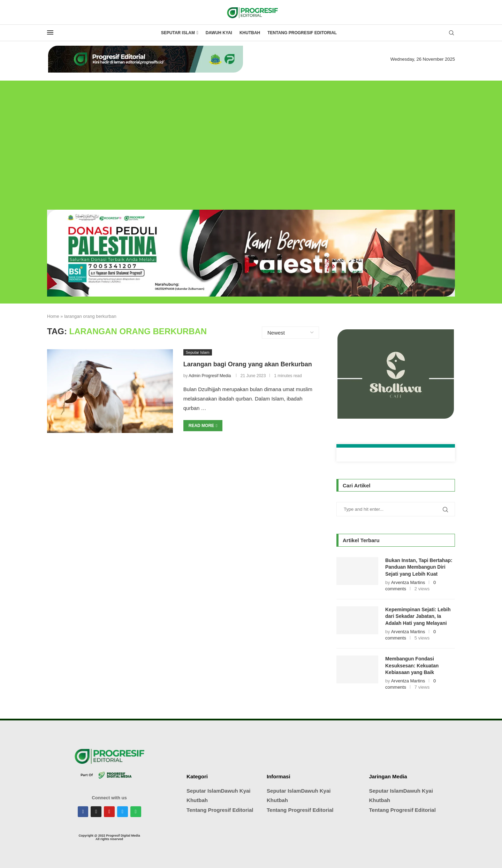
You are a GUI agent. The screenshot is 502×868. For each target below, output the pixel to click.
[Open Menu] (50, 32)
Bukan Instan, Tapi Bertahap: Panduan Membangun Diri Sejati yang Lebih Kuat (419, 567)
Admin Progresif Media (210, 376)
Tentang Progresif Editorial (302, 33)
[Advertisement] (251, 140)
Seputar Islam (178, 33)
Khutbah (250, 33)
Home (53, 316)
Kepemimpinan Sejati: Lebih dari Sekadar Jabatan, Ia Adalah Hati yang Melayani (418, 616)
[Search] (451, 33)
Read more (203, 426)
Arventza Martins (408, 582)
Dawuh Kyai (219, 33)
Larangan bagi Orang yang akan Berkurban (248, 364)
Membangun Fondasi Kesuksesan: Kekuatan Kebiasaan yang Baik (412, 665)
